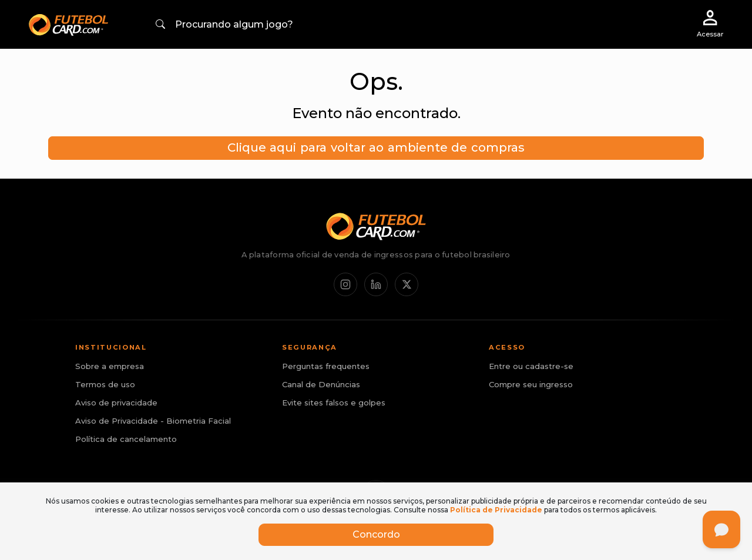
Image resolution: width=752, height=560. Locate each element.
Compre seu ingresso (531, 384)
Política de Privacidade (496, 510)
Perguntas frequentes (326, 366)
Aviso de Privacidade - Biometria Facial (153, 421)
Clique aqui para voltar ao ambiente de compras (376, 147)
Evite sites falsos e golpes (334, 403)
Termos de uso (105, 384)
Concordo (376, 534)
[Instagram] (345, 284)
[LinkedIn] (376, 284)
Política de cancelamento (126, 439)
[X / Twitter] (407, 284)
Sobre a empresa (110, 366)
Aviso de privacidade (116, 403)
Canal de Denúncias (321, 384)
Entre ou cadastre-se (531, 366)
